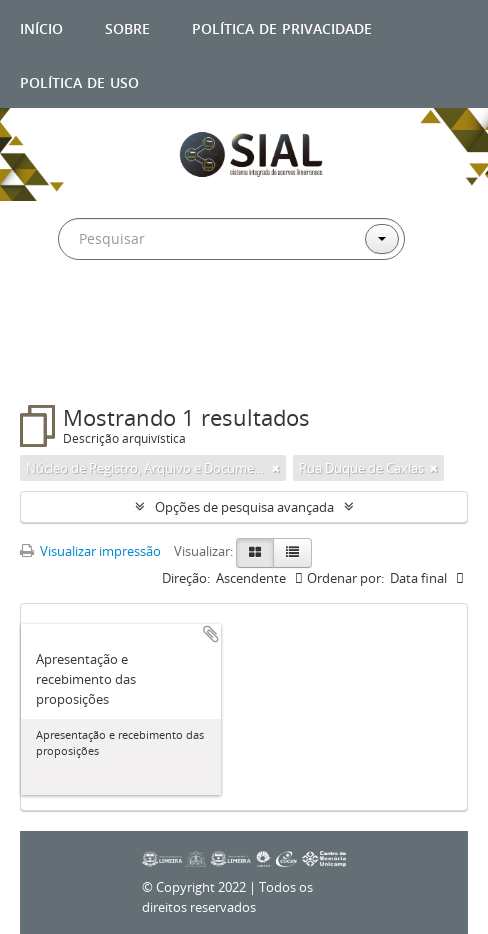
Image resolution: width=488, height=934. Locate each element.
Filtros (65, 365)
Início (41, 26)
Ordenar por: (345, 578)
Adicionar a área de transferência (211, 634)
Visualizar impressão (90, 551)
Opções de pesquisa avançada (244, 507)
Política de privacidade (282, 26)
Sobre (127, 26)
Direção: (186, 578)
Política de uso (79, 80)
